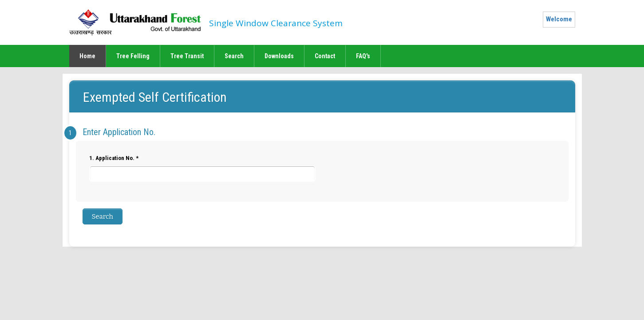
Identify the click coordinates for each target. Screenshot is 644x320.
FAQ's (363, 56)
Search (234, 56)
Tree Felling (133, 56)
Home (87, 56)
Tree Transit (187, 56)
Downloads (279, 56)
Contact (325, 56)
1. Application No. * (202, 168)
